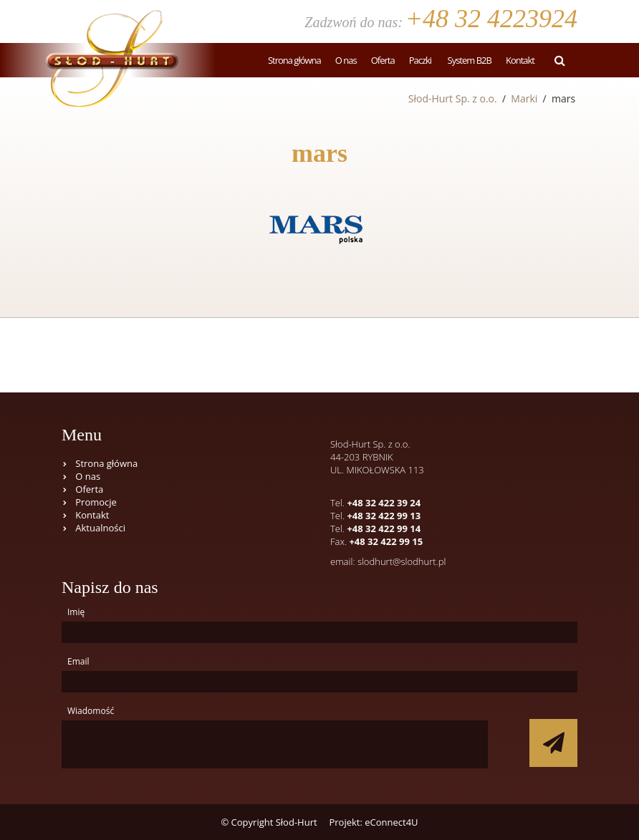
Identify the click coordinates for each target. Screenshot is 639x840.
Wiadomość (91, 711)
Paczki (420, 60)
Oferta (383, 60)
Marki (524, 98)
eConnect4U (391, 822)
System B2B (469, 60)
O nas (346, 60)
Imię (76, 612)
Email (78, 661)
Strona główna (294, 60)
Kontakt (520, 60)
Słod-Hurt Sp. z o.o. (453, 98)
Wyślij (566, 709)
